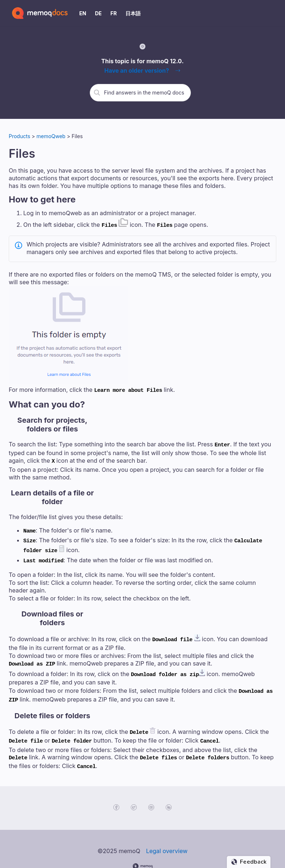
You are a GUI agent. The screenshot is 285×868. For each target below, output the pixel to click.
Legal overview (167, 832)
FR (114, 13)
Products (19, 136)
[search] (145, 92)
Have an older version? (137, 71)
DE (98, 13)
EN (83, 13)
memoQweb (52, 136)
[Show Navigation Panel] (272, 13)
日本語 (133, 13)
